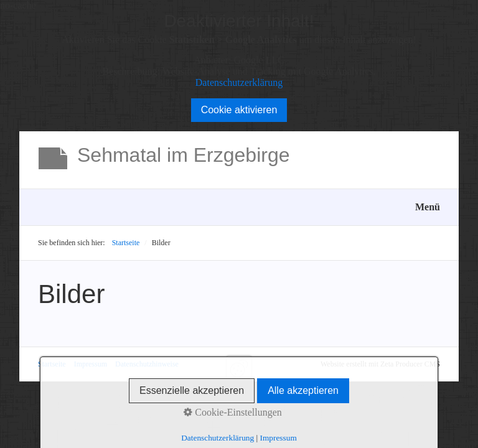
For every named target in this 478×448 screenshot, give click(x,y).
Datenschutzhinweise (147, 364)
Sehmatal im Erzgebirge (183, 155)
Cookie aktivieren (239, 110)
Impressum (91, 364)
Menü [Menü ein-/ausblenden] (428, 207)
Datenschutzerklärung (239, 82)
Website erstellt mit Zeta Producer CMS (380, 364)
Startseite (126, 243)
